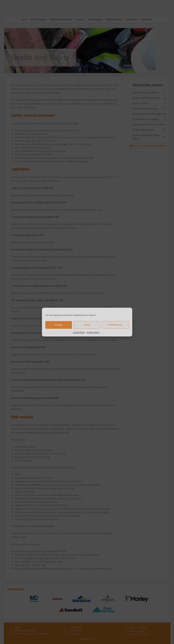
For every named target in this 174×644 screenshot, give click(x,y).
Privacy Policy (93, 332)
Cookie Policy (79, 332)
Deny (87, 325)
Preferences (115, 325)
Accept (59, 325)
